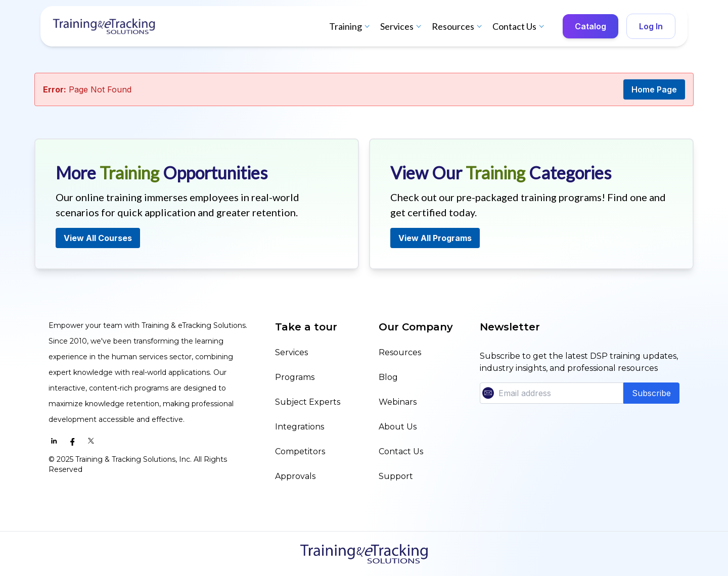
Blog (388, 377)
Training (351, 26)
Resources (458, 26)
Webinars (398, 402)
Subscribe (651, 393)
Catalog (590, 26)
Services (402, 26)
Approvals (295, 476)
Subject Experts (308, 402)
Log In (651, 26)
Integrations (300, 427)
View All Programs (435, 238)
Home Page (654, 89)
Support (396, 476)
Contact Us (519, 26)
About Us (398, 427)
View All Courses (98, 238)
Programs (295, 377)
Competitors (300, 451)
